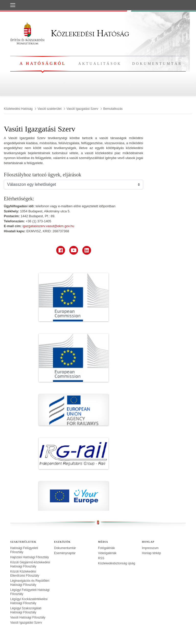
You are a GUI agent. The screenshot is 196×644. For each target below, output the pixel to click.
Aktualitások (100, 64)
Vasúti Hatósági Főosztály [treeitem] (28, 617)
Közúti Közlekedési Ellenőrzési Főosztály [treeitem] (25, 574)
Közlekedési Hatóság (70, 33)
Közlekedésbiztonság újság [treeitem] (117, 563)
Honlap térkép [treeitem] (151, 553)
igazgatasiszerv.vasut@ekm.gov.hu (48, 226)
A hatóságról (42, 63)
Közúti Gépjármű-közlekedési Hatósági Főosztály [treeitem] (30, 564)
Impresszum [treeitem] (150, 548)
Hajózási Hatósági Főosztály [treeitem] (29, 557)
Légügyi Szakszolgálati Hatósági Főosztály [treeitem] (26, 610)
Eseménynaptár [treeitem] (65, 553)
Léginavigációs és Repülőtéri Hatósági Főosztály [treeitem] (30, 583)
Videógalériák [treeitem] (107, 553)
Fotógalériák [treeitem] (106, 548)
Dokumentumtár (157, 64)
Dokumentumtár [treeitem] (65, 548)
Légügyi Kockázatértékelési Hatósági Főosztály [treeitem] (29, 601)
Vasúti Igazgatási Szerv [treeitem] (26, 623)
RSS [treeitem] (101, 558)
